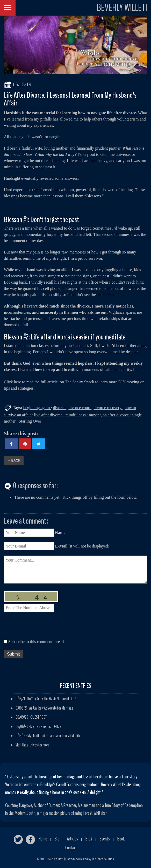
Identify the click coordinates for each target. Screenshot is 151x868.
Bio (57, 839)
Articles (72, 839)
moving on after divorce (109, 415)
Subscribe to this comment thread (36, 642)
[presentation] (43, 627)
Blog (89, 839)
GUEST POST (38, 717)
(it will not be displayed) (82, 546)
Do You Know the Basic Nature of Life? (52, 699)
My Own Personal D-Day (46, 727)
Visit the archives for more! (33, 745)
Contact (71, 848)
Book (121, 839)
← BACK (14, 460)
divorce (60, 408)
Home (43, 839)
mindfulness (76, 415)
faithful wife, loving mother (44, 148)
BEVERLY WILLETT (123, 8)
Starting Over (30, 421)
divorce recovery (108, 408)
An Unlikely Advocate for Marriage (51, 708)
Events (105, 839)
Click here (13, 382)
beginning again (37, 408)
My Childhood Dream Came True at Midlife (54, 736)
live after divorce (49, 415)
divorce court (80, 408)
